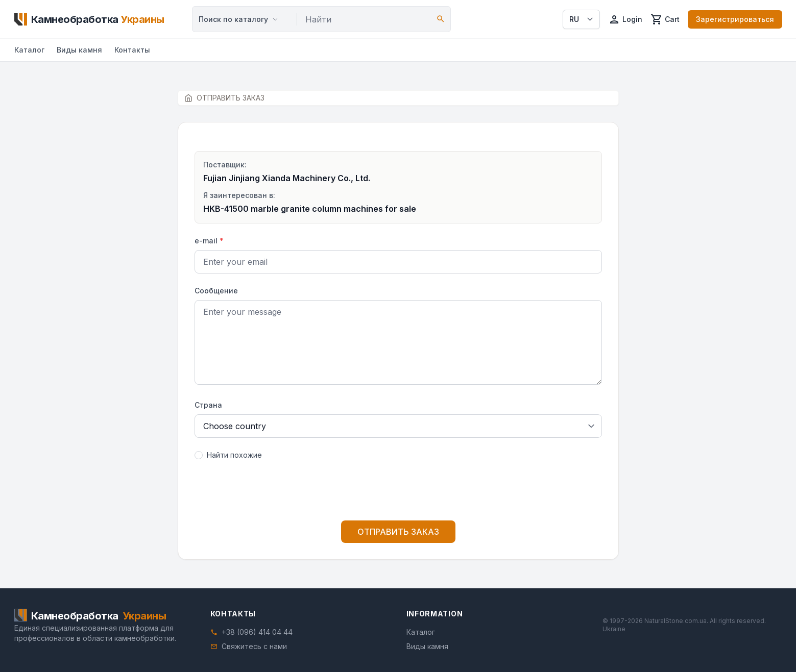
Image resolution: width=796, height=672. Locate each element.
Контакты (132, 50)
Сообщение (216, 291)
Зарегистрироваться (735, 19)
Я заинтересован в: (239, 195)
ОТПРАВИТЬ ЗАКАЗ (398, 532)
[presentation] (398, 492)
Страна (208, 405)
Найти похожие (234, 455)
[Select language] (581, 19)
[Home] (89, 19)
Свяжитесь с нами (254, 646)
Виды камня (79, 50)
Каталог (29, 50)
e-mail (209, 241)
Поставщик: (225, 165)
